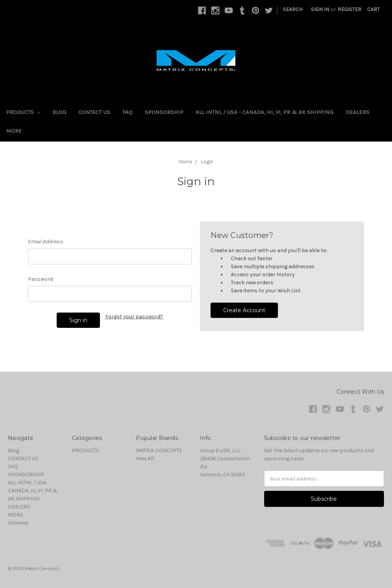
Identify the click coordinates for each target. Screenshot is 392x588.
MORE (14, 131)
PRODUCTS (23, 112)
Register (350, 9)
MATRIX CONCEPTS (159, 450)
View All (145, 459)
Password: (41, 279)
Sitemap (18, 523)
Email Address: (46, 242)
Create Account (244, 310)
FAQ (127, 112)
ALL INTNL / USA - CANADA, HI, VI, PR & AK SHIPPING (265, 112)
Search (293, 9)
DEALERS (358, 112)
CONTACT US (94, 112)
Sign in (320, 9)
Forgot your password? (134, 317)
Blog (59, 112)
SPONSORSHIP (164, 112)
